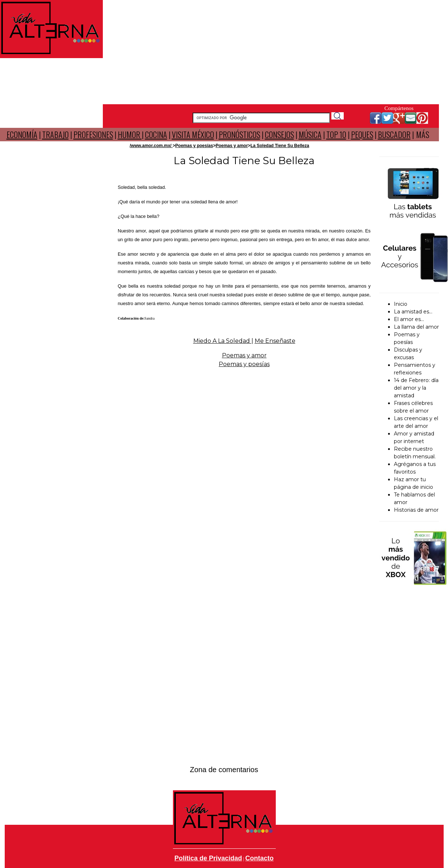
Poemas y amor (232, 146)
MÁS (423, 134)
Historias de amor (416, 510)
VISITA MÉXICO (193, 134)
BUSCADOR (394, 134)
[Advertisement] (271, 51)
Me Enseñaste (275, 341)
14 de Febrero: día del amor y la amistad (416, 388)
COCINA (156, 134)
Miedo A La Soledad (222, 341)
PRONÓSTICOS (239, 134)
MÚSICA (310, 134)
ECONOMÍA (22, 134)
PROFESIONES (93, 134)
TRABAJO (55, 134)
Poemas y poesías (194, 146)
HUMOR (130, 134)
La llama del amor (416, 327)
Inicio (401, 304)
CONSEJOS (279, 134)
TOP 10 (336, 134)
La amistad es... (413, 312)
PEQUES (362, 134)
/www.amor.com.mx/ (151, 146)
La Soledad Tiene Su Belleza (280, 146)
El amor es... (409, 319)
